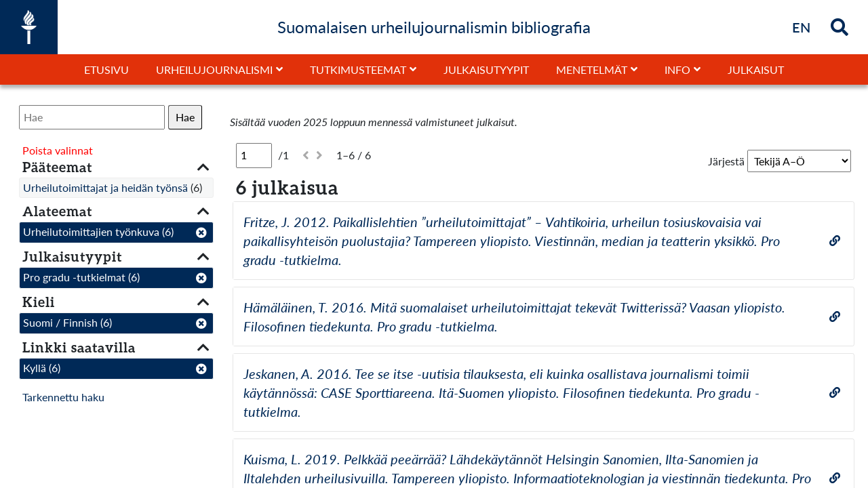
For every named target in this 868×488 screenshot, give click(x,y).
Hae (185, 117)
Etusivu (106, 69)
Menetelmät (592, 69)
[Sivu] (254, 155)
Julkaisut (756, 69)
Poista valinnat (58, 150)
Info (677, 69)
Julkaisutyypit (486, 69)
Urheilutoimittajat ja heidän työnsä (105, 187)
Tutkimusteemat (358, 69)
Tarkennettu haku (63, 397)
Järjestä (726, 161)
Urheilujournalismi (214, 69)
